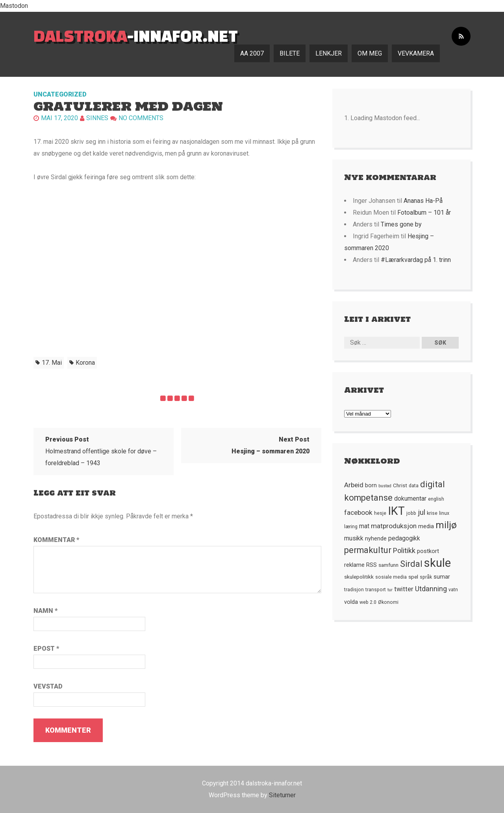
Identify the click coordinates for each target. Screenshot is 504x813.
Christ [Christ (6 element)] (400, 485)
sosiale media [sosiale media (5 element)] (391, 577)
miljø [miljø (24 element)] (446, 525)
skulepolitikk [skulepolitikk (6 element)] (359, 577)
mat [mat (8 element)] (364, 526)
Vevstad (48, 686)
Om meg (370, 53)
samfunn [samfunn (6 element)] (388, 565)
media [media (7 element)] (426, 526)
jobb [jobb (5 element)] (411, 513)
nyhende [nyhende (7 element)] (376, 538)
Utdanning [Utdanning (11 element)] (431, 589)
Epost (46, 649)
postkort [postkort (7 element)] (428, 551)
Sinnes (97, 118)
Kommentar (56, 540)
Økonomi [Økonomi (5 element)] (388, 602)
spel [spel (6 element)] (413, 577)
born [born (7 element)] (371, 485)
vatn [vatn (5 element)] (453, 590)
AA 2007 (252, 53)
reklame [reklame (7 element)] (354, 565)
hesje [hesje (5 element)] (380, 513)
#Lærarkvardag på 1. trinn (416, 260)
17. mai (52, 363)
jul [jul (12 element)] (422, 512)
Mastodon (14, 6)
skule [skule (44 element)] (437, 563)
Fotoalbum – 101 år (424, 213)
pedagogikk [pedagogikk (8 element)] (404, 538)
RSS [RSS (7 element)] (372, 565)
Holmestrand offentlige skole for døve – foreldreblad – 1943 (101, 451)
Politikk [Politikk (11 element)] (404, 550)
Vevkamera (416, 53)
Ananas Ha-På (423, 201)
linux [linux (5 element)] (444, 513)
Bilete (290, 53)
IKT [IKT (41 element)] (396, 511)
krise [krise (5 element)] (432, 513)
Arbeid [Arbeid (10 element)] (354, 485)
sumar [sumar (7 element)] (442, 577)
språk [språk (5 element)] (426, 577)
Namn (45, 611)
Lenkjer (329, 53)
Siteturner (282, 795)
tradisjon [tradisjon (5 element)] (354, 590)
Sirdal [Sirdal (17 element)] (411, 564)
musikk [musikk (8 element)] (354, 538)
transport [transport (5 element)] (376, 590)
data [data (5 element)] (414, 486)
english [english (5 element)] (436, 499)
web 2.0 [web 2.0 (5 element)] (368, 602)
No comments (141, 118)
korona (85, 363)
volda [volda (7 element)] (351, 602)
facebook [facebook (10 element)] (358, 512)
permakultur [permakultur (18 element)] (368, 550)
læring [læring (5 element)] (351, 527)
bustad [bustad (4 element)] (385, 486)
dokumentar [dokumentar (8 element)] (410, 499)
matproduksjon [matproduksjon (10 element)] (394, 526)
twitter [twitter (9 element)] (404, 589)
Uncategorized (60, 94)
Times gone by (401, 224)
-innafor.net (136, 36)
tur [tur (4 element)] (390, 590)
